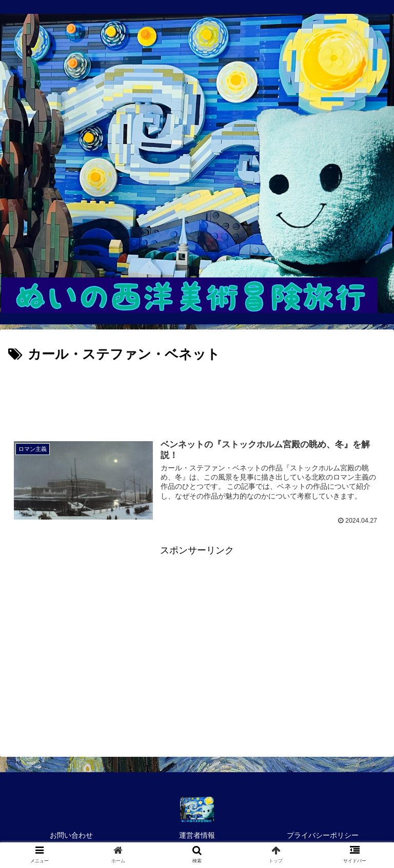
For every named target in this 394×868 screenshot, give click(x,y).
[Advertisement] (197, 395)
